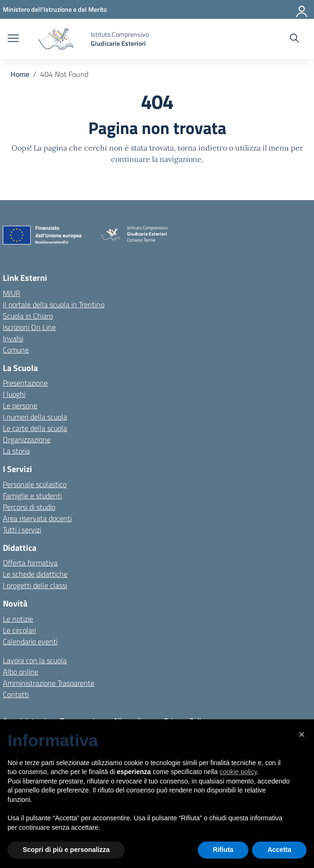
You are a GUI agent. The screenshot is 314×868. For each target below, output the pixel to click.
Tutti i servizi (22, 530)
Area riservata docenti (37, 518)
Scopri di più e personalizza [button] (66, 850)
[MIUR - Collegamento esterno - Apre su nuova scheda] (55, 9)
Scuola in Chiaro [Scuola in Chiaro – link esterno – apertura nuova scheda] (28, 316)
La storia (16, 451)
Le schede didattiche (35, 574)
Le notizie (18, 619)
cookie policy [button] (238, 772)
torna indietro (202, 148)
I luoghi (14, 394)
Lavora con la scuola (35, 660)
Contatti (16, 694)
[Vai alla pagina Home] (20, 74)
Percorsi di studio (29, 507)
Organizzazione (27, 439)
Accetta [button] (279, 850)
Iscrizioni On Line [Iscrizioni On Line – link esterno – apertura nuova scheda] (29, 327)
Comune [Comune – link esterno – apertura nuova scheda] (16, 350)
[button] (302, 734)
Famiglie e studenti (32, 496)
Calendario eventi (30, 641)
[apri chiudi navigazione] (13, 39)
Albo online (21, 672)
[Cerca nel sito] (294, 39)
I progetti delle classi (35, 585)
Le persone (20, 405)
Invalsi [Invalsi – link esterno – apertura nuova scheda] (13, 338)
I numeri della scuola (35, 417)
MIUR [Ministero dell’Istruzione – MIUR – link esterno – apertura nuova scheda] (12, 293)
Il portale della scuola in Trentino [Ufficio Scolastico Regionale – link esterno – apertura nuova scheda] (54, 304)
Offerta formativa (30, 563)
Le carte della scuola (35, 428)
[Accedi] (302, 9)
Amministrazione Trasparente (49, 683)
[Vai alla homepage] (56, 39)
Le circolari (19, 630)
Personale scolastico (35, 484)
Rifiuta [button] (223, 850)
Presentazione (25, 383)
